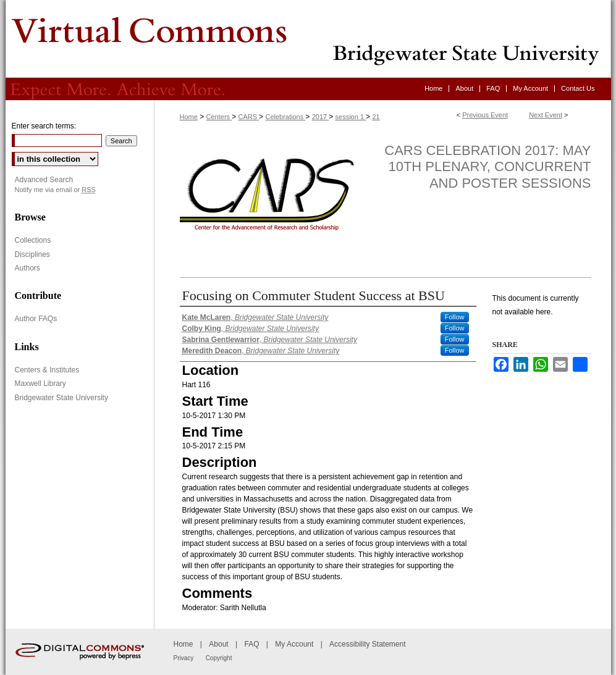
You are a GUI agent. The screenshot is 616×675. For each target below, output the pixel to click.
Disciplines (32, 254)
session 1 (351, 117)
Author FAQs (36, 319)
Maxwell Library (40, 384)
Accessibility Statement (367, 644)
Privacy (184, 658)
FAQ (251, 644)
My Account (294, 644)
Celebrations (285, 117)
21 (376, 117)
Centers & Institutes (47, 370)
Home (189, 117)
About (218, 644)
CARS (248, 117)
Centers (219, 117)
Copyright (219, 658)
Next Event (546, 115)
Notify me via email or (55, 190)
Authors (27, 268)
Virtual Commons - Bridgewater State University (308, 39)
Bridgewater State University (61, 398)
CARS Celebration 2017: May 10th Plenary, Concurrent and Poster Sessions (487, 167)
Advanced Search (44, 180)
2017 (321, 117)
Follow (455, 317)
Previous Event (485, 115)
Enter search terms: (44, 126)
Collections (33, 240)
